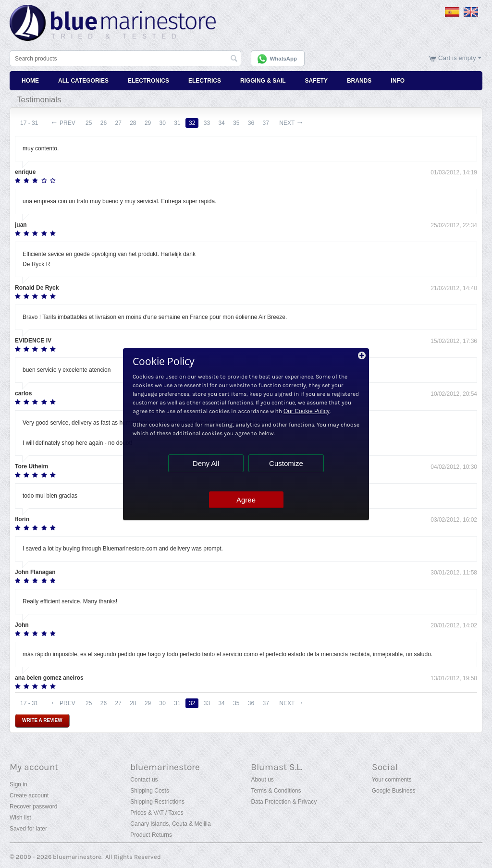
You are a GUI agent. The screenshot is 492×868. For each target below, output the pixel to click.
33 (207, 123)
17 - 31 (29, 123)
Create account (29, 795)
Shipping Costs (150, 791)
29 (148, 123)
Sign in (18, 784)
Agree (246, 500)
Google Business (394, 791)
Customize (286, 463)
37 (266, 123)
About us (262, 780)
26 (104, 123)
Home (30, 81)
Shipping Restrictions (157, 802)
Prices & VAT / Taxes (157, 813)
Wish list (20, 818)
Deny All (206, 463)
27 (118, 123)
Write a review (42, 720)
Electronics (148, 81)
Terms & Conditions (276, 791)
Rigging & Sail (263, 81)
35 (236, 123)
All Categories (83, 81)
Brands (359, 81)
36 (251, 123)
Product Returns (151, 835)
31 (177, 123)
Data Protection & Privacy (284, 802)
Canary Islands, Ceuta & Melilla (170, 824)
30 (163, 123)
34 (221, 123)
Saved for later (28, 829)
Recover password (33, 807)
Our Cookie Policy (307, 411)
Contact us (144, 780)
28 (133, 123)
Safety (316, 81)
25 (89, 123)
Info (398, 81)
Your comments (392, 780)
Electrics (205, 81)
